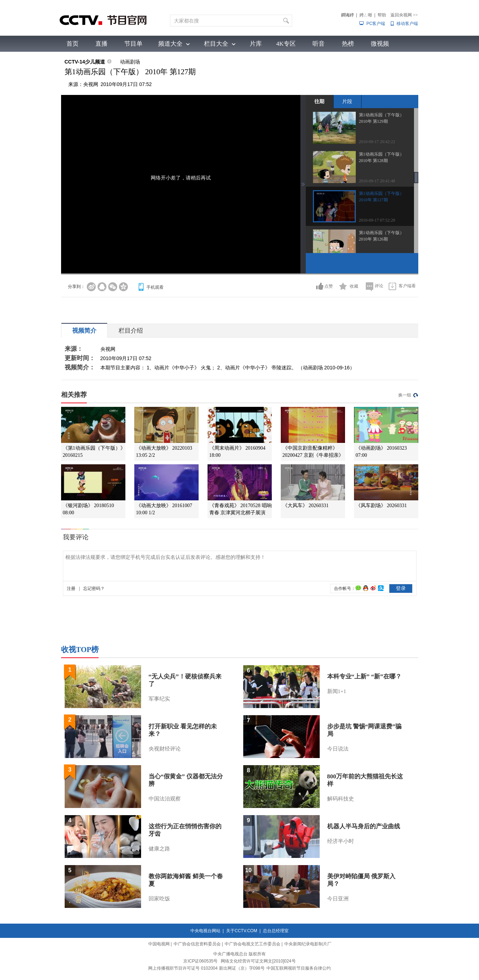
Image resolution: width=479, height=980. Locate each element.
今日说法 (338, 749)
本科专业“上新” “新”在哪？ (364, 676)
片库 (256, 44)
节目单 (133, 44)
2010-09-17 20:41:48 (377, 181)
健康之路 (159, 849)
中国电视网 (159, 944)
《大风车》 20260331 (306, 506)
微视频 (380, 44)
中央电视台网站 (205, 931)
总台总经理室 (276, 931)
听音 (319, 44)
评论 (379, 286)
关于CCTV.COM (242, 931)
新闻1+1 (337, 691)
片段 (347, 101)
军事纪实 (159, 699)
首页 (73, 44)
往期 (319, 101)
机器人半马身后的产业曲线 (364, 826)
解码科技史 (341, 799)
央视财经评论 (165, 749)
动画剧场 (130, 62)
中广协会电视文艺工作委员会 (253, 944)
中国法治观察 (165, 799)
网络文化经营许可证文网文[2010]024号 (258, 961)
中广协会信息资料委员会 (197, 944)
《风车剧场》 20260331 (381, 506)
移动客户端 (407, 24)
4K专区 (286, 44)
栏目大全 (216, 44)
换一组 (405, 395)
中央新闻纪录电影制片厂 (308, 944)
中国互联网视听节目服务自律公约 (299, 968)
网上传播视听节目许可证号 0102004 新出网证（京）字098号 (206, 968)
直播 (101, 44)
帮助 (382, 15)
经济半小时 (341, 841)
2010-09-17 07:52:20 (377, 220)
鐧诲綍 (348, 15)
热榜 (348, 44)
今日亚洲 (338, 899)
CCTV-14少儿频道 (85, 62)
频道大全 (170, 44)
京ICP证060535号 (200, 961)
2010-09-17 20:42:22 (377, 142)
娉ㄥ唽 (366, 15)
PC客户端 (376, 24)
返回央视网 (404, 15)
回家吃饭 (159, 899)
